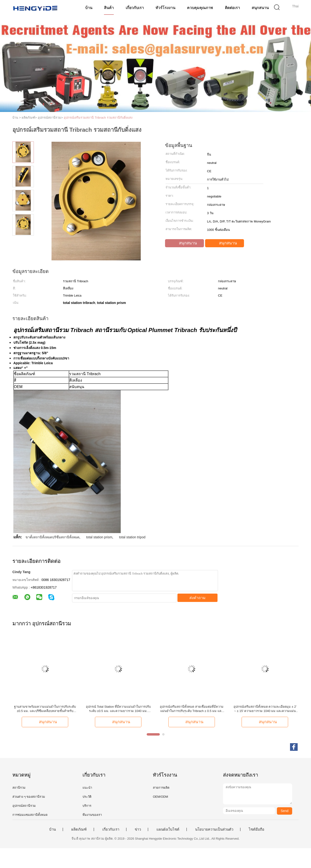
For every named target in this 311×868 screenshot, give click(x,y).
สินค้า (109, 8)
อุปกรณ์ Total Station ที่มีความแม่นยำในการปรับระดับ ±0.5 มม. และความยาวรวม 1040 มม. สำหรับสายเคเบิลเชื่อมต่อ (118, 709)
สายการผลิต (161, 788)
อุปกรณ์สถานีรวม (24, 806)
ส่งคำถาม (197, 598)
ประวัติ (87, 797)
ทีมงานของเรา (92, 815)
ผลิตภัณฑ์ (79, 829)
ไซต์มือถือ (257, 829)
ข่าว (138, 829)
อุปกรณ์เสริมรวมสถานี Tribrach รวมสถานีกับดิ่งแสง (98, 118)
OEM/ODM (161, 797)
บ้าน (89, 8)
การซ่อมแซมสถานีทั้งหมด (30, 815)
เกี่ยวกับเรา (135, 8)
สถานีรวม (19, 788)
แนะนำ (87, 788)
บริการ (87, 806)
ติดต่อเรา (232, 8)
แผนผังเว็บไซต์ (168, 829)
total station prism (99, 537)
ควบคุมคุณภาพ (200, 8)
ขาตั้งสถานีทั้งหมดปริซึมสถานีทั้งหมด (52, 537)
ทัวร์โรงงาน (165, 8)
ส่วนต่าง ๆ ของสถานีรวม (29, 797)
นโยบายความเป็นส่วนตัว (214, 829)
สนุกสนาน (260, 8)
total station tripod (132, 537)
